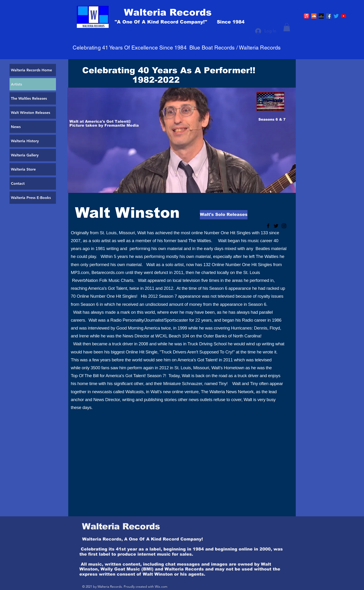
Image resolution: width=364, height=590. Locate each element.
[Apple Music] (306, 16)
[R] (321, 16)
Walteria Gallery (25, 155)
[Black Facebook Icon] (268, 226)
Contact (18, 183)
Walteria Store (23, 169)
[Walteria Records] (187, 12)
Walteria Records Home (31, 70)
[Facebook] (329, 16)
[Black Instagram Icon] (284, 226)
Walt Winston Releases (31, 113)
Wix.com (161, 587)
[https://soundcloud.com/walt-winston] (314, 16)
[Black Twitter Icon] (276, 226)
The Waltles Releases (29, 98)
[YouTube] (344, 16)
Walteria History (25, 141)
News (16, 127)
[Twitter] (336, 16)
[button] (287, 27)
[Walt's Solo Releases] (224, 215)
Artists (16, 84)
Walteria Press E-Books (31, 198)
